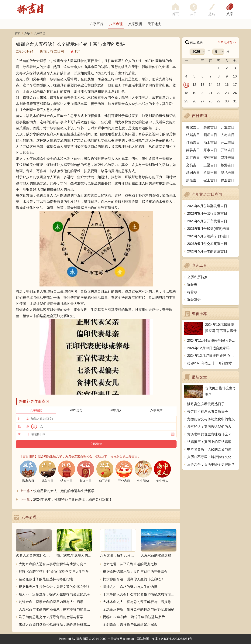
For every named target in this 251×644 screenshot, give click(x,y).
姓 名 (24, 419)
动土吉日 (210, 142)
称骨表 (192, 285)
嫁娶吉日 (193, 150)
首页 (18, 33)
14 (211, 85)
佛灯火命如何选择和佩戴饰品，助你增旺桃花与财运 (56, 625)
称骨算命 (194, 300)
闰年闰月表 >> (227, 42)
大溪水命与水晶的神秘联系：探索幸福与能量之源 (56, 609)
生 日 (24, 434)
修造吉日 (228, 180)
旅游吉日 (228, 165)
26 (194, 101)
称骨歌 (192, 292)
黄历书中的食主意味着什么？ (209, 434)
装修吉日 (210, 127)
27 (202, 101)
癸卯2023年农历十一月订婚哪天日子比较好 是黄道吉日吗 (212, 363)
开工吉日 (228, 142)
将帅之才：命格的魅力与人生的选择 (130, 587)
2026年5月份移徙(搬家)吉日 (208, 229)
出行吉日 (193, 158)
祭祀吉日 (228, 173)
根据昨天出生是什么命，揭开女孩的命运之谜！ (54, 587)
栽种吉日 (228, 158)
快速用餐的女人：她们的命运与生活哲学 (64, 491)
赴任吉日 (193, 180)
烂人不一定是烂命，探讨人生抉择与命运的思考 (54, 594)
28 (211, 101)
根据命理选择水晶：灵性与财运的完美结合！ (137, 572)
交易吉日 (193, 165)
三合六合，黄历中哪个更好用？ (211, 464)
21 (211, 93)
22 (219, 93)
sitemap (129, 639)
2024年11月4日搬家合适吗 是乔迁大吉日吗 (212, 341)
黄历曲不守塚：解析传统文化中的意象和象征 (212, 457)
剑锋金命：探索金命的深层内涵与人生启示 (51, 602)
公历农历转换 (197, 277)
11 (186, 85)
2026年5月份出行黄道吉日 (207, 214)
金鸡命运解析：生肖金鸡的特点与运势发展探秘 (139, 609)
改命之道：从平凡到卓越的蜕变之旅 (130, 564)
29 (219, 101)
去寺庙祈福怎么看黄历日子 (208, 412)
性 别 (24, 426)
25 (186, 101)
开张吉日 (228, 150)
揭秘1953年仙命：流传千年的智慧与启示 (134, 617)
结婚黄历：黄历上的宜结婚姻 (209, 442)
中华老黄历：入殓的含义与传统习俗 (212, 449)
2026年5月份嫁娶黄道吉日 (207, 206)
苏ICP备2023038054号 (177, 639)
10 (235, 76)
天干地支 (154, 24)
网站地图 (143, 639)
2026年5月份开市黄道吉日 (207, 221)
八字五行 (97, 24)
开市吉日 (210, 150)
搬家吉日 (193, 127)
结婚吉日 (193, 135)
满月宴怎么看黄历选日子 (206, 404)
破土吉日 (210, 180)
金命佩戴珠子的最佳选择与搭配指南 (46, 579)
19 (194, 93)
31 (235, 101)
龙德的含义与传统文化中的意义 (211, 419)
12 (194, 85)
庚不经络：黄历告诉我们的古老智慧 (212, 427)
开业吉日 (228, 127)
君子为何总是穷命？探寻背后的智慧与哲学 (51, 617)
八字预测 (135, 24)
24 (235, 93)
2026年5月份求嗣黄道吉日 (207, 251)
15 (219, 85)
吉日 (194, 14)
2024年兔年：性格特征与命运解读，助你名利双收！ (73, 499)
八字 (230, 14)
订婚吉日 (193, 142)
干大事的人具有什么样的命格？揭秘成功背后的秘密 (140, 594)
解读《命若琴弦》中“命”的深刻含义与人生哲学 (54, 572)
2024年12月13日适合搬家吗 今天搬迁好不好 (212, 348)
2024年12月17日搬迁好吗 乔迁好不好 (212, 356)
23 (227, 93)
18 (186, 93)
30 (227, 101)
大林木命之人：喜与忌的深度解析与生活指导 (137, 602)
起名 (212, 14)
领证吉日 (210, 135)
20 (202, 93)
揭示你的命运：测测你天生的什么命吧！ (133, 579)
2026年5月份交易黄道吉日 (207, 244)
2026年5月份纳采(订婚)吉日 (208, 236)
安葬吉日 (210, 158)
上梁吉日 (210, 165)
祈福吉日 (210, 173)
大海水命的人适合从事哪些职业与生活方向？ (53, 564)
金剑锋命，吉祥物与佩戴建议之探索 (130, 625)
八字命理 (116, 24)
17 (235, 85)
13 (202, 85)
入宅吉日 (228, 135)
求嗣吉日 (193, 173)
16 (227, 85)
